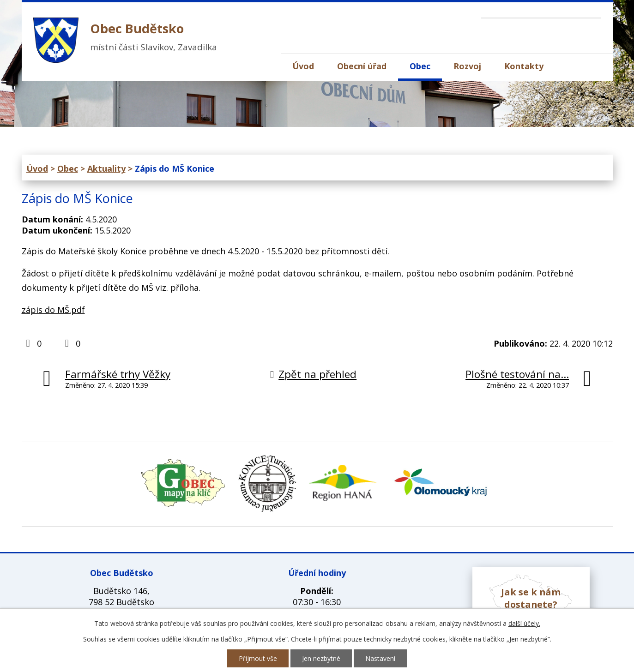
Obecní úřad (362, 66)
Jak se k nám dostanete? (531, 598)
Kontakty (524, 66)
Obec (420, 66)
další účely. (524, 623)
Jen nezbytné (321, 658)
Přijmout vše (258, 658)
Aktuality (106, 168)
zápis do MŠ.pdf (53, 310)
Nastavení (380, 658)
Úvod (303, 66)
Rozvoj (467, 66)
